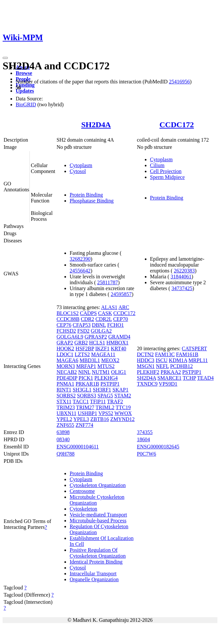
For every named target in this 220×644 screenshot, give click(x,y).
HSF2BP (85, 348)
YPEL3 (81, 419)
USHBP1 (88, 413)
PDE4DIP (67, 378)
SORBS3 (87, 396)
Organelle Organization (94, 579)
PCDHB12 (181, 366)
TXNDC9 (147, 384)
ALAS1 (109, 307)
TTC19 (123, 407)
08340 (63, 439)
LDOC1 (65, 354)
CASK (105, 313)
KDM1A (178, 360)
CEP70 (120, 319)
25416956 (179, 82)
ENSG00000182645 (158, 447)
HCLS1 (97, 343)
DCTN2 (145, 354)
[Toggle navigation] (5, 58)
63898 (63, 432)
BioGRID (26, 104)
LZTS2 (82, 354)
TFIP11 (98, 401)
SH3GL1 (82, 390)
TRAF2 (115, 401)
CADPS (88, 313)
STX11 (64, 401)
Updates (25, 91)
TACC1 (81, 401)
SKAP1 (120, 390)
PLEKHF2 (148, 372)
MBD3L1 (90, 360)
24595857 (121, 294)
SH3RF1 (102, 390)
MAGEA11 (103, 354)
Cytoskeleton (83, 509)
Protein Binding (86, 195)
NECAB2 (67, 372)
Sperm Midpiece (167, 177)
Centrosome (82, 491)
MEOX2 (110, 360)
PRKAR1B (87, 384)
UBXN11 (67, 413)
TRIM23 (66, 407)
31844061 (181, 277)
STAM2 (123, 396)
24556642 (80, 271)
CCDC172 (177, 125)
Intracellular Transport (93, 574)
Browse (24, 73)
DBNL (99, 325)
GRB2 (81, 343)
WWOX (123, 413)
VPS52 (106, 413)
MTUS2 (106, 366)
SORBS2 (66, 396)
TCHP (189, 378)
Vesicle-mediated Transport (98, 515)
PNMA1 (65, 384)
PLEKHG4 (106, 378)
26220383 (184, 271)
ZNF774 (84, 425)
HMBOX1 (117, 343)
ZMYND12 (122, 419)
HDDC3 (146, 360)
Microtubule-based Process (98, 521)
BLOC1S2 (68, 313)
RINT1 (64, 390)
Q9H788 (66, 454)
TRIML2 (105, 407)
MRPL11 (198, 360)
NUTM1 (101, 372)
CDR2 (87, 319)
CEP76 (64, 325)
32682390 (80, 259)
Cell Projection (166, 171)
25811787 (107, 282)
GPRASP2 (96, 337)
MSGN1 (146, 366)
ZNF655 (65, 425)
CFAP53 (82, 325)
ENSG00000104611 (78, 447)
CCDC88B (68, 319)
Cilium (157, 165)
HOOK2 (65, 348)
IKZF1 (102, 348)
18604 (144, 439)
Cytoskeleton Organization (98, 485)
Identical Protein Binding (96, 562)
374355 (145, 432)
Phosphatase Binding (92, 201)
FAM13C (165, 354)
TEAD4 (205, 378)
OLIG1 (119, 372)
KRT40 (118, 348)
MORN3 (66, 366)
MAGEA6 (68, 360)
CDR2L (104, 319)
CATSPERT (194, 348)
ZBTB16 (100, 419)
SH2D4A (96, 125)
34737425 (182, 288)
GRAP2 (65, 343)
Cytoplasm (81, 165)
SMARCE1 (169, 378)
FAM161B (187, 354)
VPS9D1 (168, 384)
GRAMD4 (119, 337)
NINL (84, 372)
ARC (124, 307)
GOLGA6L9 (70, 337)
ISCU (161, 360)
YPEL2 (64, 419)
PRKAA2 (171, 372)
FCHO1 (116, 325)
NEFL (162, 366)
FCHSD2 (66, 331)
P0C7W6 (147, 454)
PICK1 (86, 378)
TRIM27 (85, 407)
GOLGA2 (101, 331)
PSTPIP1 (110, 384)
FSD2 (83, 331)
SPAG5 (105, 396)
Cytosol (78, 171)
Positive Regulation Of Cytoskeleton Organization (98, 553)
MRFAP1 (86, 366)
